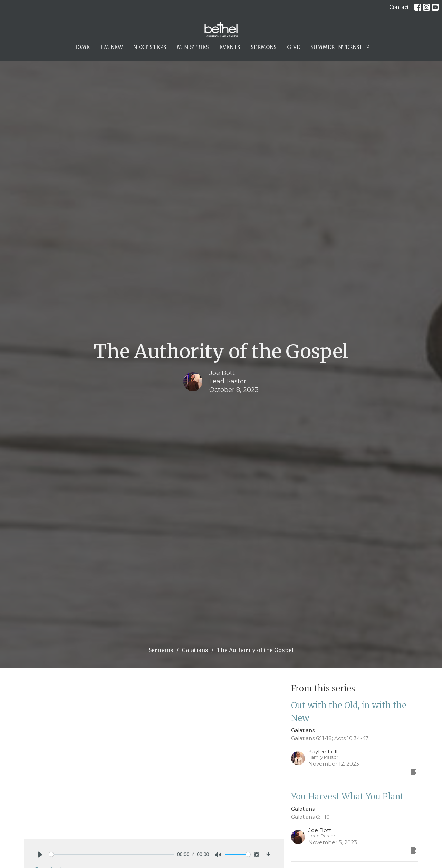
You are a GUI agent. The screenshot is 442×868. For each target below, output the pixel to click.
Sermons (264, 47)
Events (230, 47)
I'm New (112, 47)
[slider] (111, 854)
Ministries (193, 47)
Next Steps (150, 47)
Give (294, 47)
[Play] (40, 855)
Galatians (195, 650)
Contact (399, 7)
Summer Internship (340, 47)
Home (81, 47)
